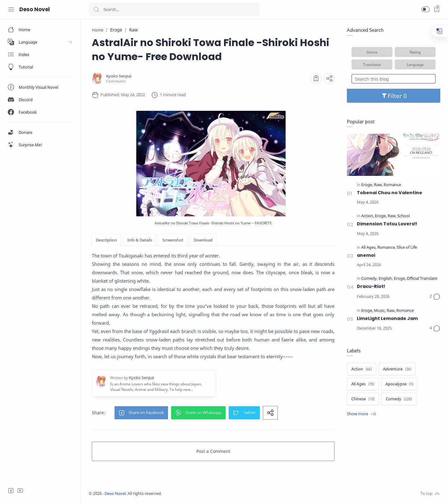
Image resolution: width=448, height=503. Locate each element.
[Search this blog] (394, 79)
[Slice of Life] (407, 248)
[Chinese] (363, 399)
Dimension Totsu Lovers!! (387, 224)
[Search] (174, 9)
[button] (426, 9)
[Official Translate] (422, 279)
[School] (404, 216)
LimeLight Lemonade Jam (387, 318)
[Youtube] (20, 491)
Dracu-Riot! (371, 286)
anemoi (366, 255)
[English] (386, 279)
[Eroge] (367, 185)
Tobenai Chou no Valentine (390, 193)
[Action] (368, 216)
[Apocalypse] (399, 384)
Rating (415, 52)
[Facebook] (11, 491)
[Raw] (378, 185)
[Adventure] (397, 369)
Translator (372, 64)
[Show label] (362, 414)
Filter (394, 96)
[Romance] (392, 185)
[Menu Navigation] (11, 9)
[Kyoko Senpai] (119, 76)
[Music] (380, 311)
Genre (372, 52)
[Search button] (96, 9)
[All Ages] (369, 248)
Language (415, 64)
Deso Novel (35, 9)
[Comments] (435, 297)
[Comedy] (369, 279)
